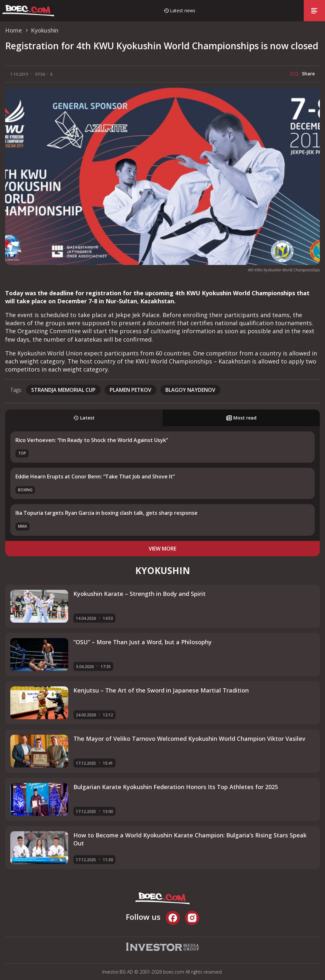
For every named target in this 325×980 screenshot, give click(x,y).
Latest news (183, 10)
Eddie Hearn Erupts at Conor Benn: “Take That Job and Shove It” (95, 476)
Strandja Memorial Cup (63, 390)
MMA (23, 526)
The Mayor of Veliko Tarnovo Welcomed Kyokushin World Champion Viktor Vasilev (189, 739)
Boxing (25, 490)
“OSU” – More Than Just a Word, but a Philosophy (143, 642)
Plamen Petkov (130, 390)
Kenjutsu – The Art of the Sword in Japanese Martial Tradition (161, 690)
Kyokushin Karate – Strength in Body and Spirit (139, 594)
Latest (84, 418)
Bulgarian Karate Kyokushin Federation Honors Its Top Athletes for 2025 (176, 787)
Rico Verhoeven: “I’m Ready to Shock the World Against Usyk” (92, 440)
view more (162, 549)
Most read (241, 418)
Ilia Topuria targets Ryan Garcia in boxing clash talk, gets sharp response (107, 513)
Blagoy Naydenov (190, 390)
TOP (22, 453)
